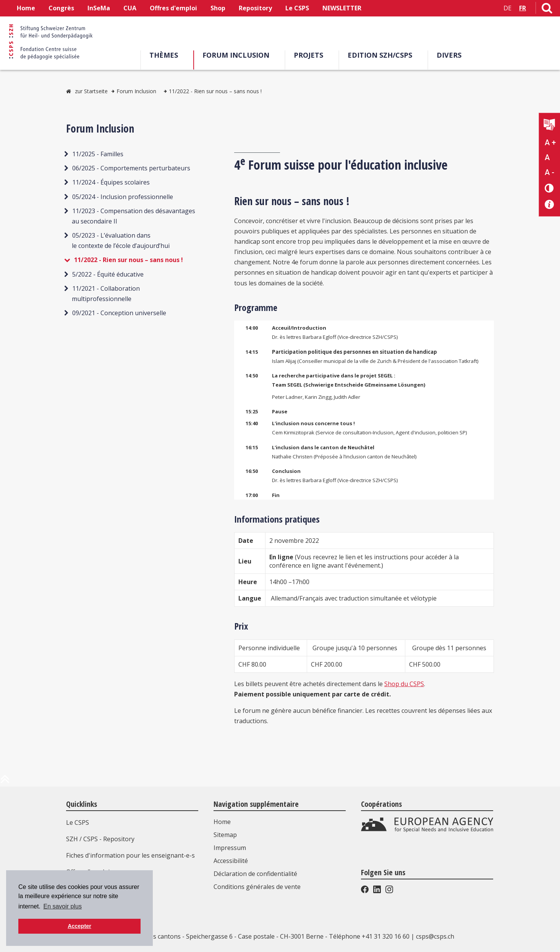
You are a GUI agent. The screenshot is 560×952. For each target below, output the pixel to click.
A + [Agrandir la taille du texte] (550, 142)
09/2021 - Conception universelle (119, 313)
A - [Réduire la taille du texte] (549, 172)
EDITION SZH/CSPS (383, 55)
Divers (452, 55)
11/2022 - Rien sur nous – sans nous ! (215, 91)
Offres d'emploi (173, 8)
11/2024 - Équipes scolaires (111, 182)
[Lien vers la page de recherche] (547, 10)
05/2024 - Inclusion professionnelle (123, 197)
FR (523, 8)
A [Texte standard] (547, 157)
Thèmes (166, 55)
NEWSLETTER (342, 8)
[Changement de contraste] (549, 188)
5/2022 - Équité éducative (108, 274)
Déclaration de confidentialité (255, 874)
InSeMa (99, 8)
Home (26, 8)
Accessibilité (231, 861)
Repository (255, 8)
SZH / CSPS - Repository (100, 839)
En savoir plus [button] (62, 906)
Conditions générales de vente (257, 887)
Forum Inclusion (239, 55)
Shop (218, 8)
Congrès (61, 8)
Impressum (230, 848)
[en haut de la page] (5, 782)
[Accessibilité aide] (549, 205)
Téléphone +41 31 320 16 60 (369, 936)
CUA (130, 8)
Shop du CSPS (404, 684)
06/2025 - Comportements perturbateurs (131, 168)
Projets (311, 55)
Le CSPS (297, 8)
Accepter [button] (79, 926)
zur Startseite (91, 91)
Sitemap (225, 835)
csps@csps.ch (435, 936)
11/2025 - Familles (98, 154)
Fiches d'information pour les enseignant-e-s (130, 855)
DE (507, 8)
